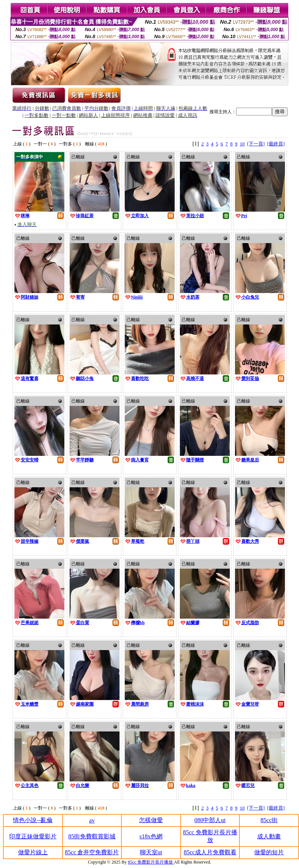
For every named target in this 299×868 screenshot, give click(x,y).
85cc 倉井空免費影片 (92, 852)
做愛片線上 (33, 852)
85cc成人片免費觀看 (210, 852)
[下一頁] (256, 144)
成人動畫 (269, 836)
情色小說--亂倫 (33, 820)
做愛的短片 (269, 852)
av (92, 820)
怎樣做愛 (151, 820)
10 (242, 144)
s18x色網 (151, 836)
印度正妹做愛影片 (33, 836)
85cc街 (269, 820)
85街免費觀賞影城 (92, 836)
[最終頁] (276, 144)
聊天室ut (151, 852)
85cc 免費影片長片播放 (151, 862)
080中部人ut (210, 820)
